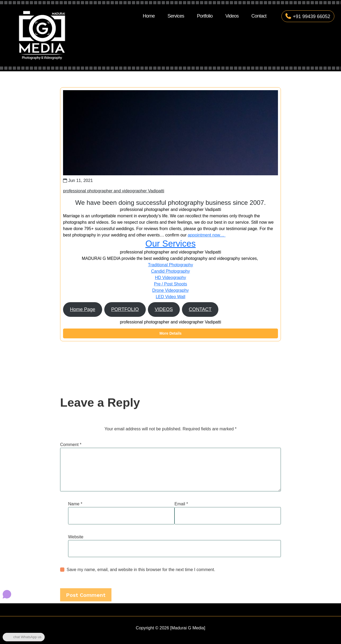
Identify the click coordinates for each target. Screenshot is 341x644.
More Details (170, 333)
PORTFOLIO (125, 309)
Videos (232, 16)
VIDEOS (164, 309)
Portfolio (205, 16)
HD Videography (170, 278)
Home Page (83, 309)
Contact (259, 16)
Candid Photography (170, 271)
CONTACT (200, 309)
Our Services (170, 244)
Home (149, 16)
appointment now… (207, 235)
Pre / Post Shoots (171, 284)
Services (176, 16)
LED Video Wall (170, 297)
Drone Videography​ (170, 290)
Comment (71, 549)
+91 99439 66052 (308, 16)
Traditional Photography (170, 265)
